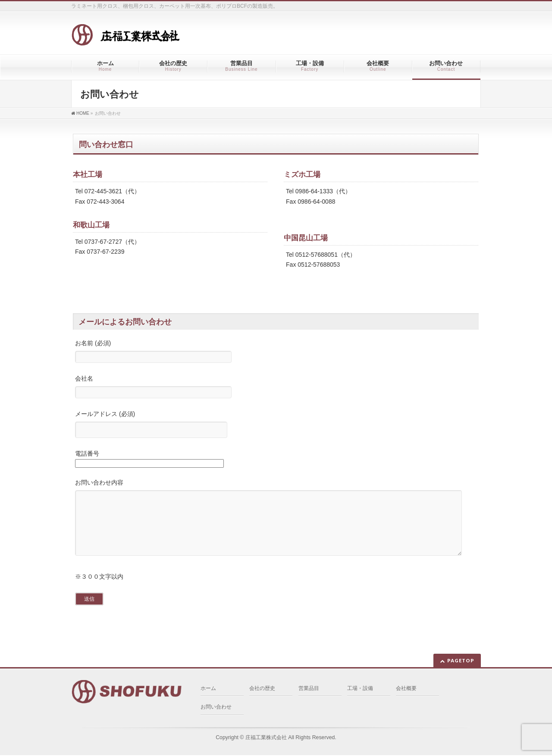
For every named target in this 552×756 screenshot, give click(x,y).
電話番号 (276, 460)
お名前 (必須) (276, 352)
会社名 (276, 388)
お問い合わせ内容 (276, 527)
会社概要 (406, 689)
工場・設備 (360, 689)
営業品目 (309, 689)
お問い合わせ (216, 708)
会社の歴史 (262, 689)
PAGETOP (461, 661)
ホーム (208, 689)
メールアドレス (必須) (276, 425)
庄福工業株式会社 (266, 738)
